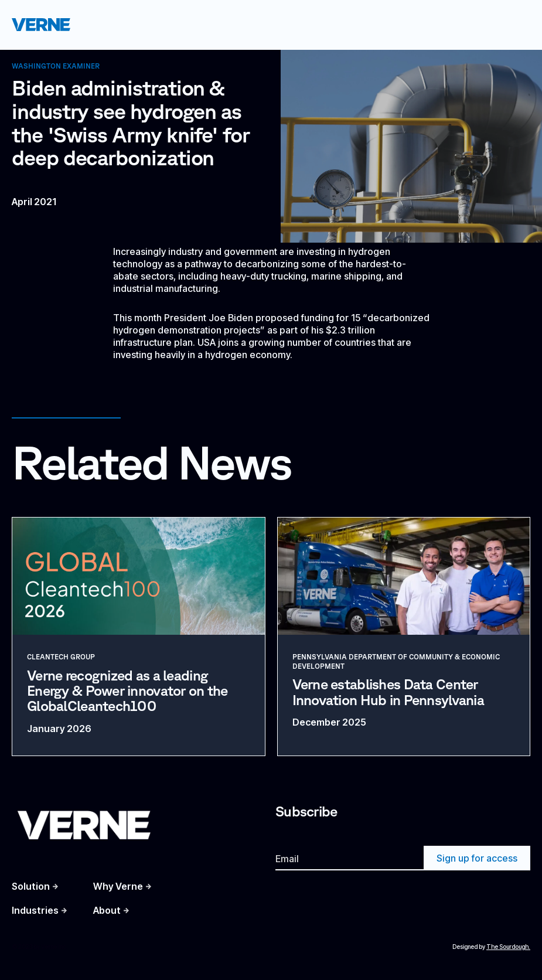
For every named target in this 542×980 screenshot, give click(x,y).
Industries (35, 910)
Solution (31, 886)
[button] (514, 25)
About (107, 910)
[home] (41, 24)
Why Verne (118, 886)
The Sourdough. (508, 947)
